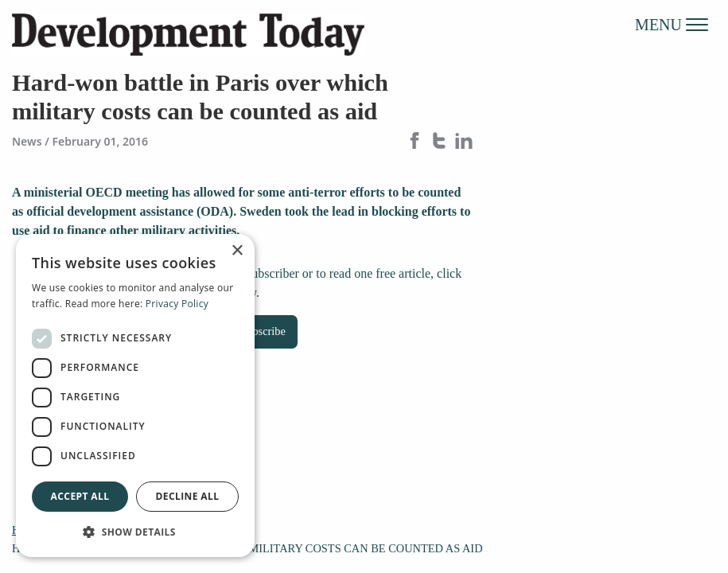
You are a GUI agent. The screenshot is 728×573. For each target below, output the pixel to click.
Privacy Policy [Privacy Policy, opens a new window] (177, 304)
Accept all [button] (80, 496)
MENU (672, 24)
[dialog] (135, 396)
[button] (135, 532)
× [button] (237, 251)
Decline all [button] (188, 496)
